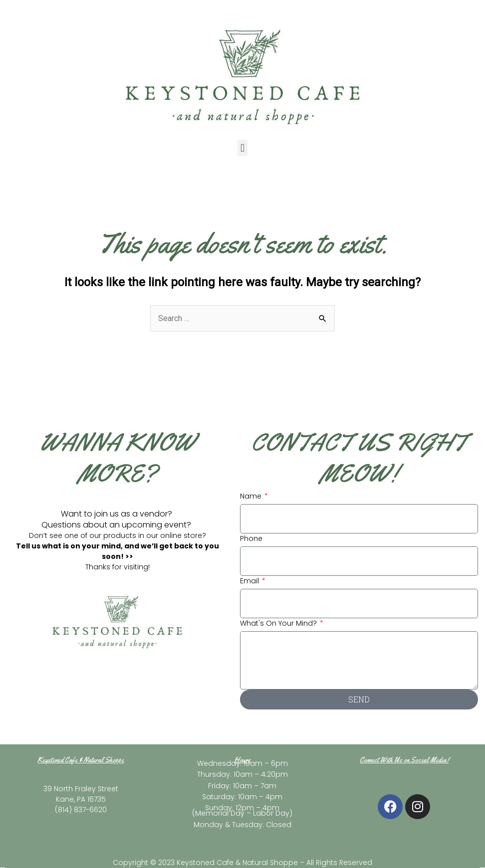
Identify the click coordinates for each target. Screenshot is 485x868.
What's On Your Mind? (279, 623)
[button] (242, 148)
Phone (251, 538)
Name (252, 496)
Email (250, 581)
